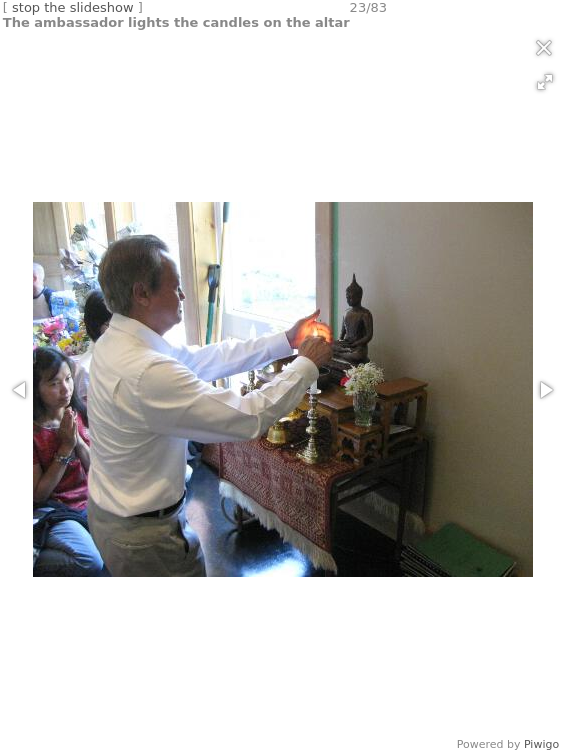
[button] (545, 82)
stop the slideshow (73, 7)
